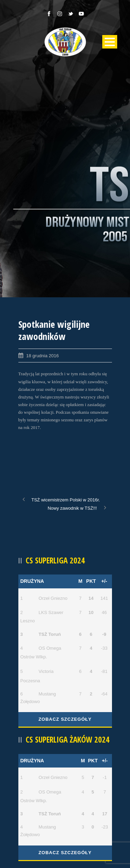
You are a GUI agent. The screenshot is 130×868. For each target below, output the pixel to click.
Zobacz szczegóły (65, 719)
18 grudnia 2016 (43, 356)
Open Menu (110, 42)
